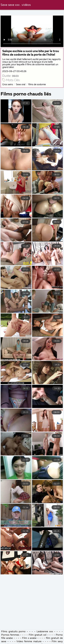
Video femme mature (29, 642)
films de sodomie (37, 85)
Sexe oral (21, 85)
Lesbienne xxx (45, 632)
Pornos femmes (10, 635)
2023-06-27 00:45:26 (14, 71)
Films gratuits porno (13, 632)
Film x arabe (29, 638)
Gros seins (8, 85)
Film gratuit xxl (38, 635)
